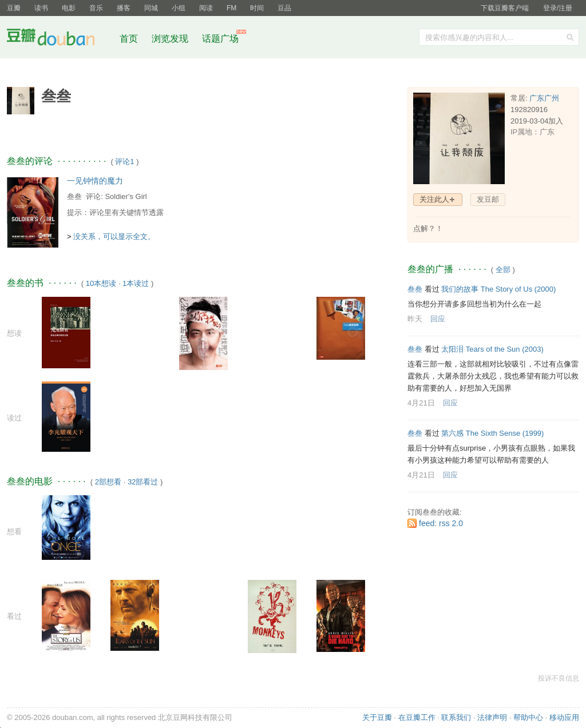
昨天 (415, 319)
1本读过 (136, 283)
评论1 (124, 162)
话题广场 (220, 39)
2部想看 (108, 482)
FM (231, 8)
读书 (41, 8)
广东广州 (544, 98)
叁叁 (74, 196)
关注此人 (434, 199)
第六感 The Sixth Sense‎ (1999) (492, 433)
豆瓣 (14, 8)
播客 (124, 8)
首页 (129, 39)
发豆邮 (488, 199)
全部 (503, 270)
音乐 (96, 8)
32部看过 (143, 482)
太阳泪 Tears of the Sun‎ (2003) (492, 349)
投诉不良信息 (559, 678)
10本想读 (101, 283)
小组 (179, 8)
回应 (438, 319)
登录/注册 (558, 8)
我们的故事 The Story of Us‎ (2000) (498, 289)
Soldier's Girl (126, 196)
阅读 (206, 8)
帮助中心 (528, 717)
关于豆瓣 (377, 717)
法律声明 (492, 717)
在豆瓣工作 (417, 717)
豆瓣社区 (60, 39)
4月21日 (421, 403)
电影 (69, 8)
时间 (257, 8)
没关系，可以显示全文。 (114, 236)
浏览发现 (171, 39)
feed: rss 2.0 (441, 523)
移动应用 (564, 717)
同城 (151, 8)
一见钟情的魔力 (95, 181)
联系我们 (456, 717)
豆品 (284, 8)
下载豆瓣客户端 (505, 8)
